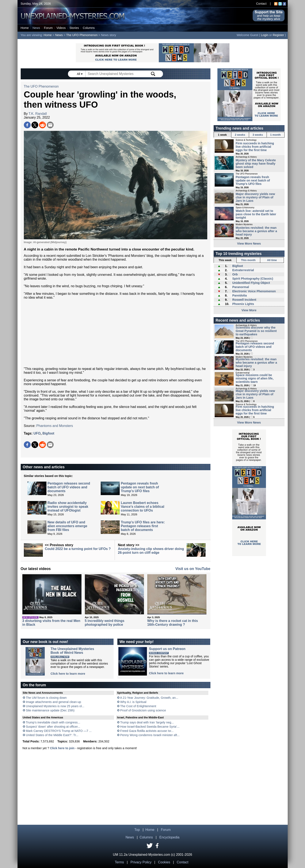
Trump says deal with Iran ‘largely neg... (147, 722)
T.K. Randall (38, 114)
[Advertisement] (116, 333)
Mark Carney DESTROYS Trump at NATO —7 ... (59, 731)
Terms (119, 862)
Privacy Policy (141, 862)
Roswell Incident (244, 300)
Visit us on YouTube (193, 569)
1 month (275, 135)
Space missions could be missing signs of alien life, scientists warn (255, 378)
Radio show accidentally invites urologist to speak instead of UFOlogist (68, 507)
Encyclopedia (169, 837)
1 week (222, 135)
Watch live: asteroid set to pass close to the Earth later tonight (256, 214)
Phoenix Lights (243, 304)
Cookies (164, 862)
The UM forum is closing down (46, 698)
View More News (249, 244)
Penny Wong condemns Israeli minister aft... (150, 735)
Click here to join (62, 748)
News (36, 28)
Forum (48, 28)
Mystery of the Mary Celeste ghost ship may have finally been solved (256, 164)
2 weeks (240, 135)
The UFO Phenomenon (82, 35)
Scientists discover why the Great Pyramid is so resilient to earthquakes (256, 331)
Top (137, 830)
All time (272, 260)
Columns (89, 28)
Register (278, 35)
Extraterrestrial (243, 270)
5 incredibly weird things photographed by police (105, 623)
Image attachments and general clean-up (54, 702)
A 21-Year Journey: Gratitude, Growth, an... (149, 698)
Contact (261, 4)
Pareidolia (239, 295)
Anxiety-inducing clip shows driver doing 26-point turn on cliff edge (151, 551)
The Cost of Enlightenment (138, 706)
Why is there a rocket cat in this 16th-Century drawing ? (173, 623)
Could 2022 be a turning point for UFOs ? (78, 549)
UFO (37, 433)
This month (248, 260)
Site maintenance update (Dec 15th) (50, 710)
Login (265, 35)
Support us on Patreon (167, 649)
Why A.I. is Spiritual (133, 702)
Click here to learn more (68, 674)
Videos (61, 28)
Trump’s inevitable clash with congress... (53, 722)
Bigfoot (48, 433)
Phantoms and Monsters (55, 426)
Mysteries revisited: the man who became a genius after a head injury (256, 231)
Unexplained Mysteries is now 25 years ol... (55, 706)
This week (225, 260)
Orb (235, 274)
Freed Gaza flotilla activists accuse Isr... (147, 731)
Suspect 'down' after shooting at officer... (53, 727)
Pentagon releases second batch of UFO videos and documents (69, 487)
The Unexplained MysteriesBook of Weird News (72, 651)
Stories (74, 28)
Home (25, 28)
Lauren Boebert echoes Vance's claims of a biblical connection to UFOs (142, 507)
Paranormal (241, 287)
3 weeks (258, 135)
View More (249, 310)
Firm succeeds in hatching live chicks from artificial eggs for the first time (255, 147)
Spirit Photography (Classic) (253, 279)
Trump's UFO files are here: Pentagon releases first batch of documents (143, 526)
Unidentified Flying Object (251, 283)
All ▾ (80, 74)
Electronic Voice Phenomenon (254, 291)
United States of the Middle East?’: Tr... (52, 735)
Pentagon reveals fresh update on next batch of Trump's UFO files (140, 487)
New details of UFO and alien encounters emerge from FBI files (67, 526)
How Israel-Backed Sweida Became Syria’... (150, 727)
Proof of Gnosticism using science (143, 710)
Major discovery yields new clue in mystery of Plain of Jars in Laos (255, 197)
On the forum (34, 685)
